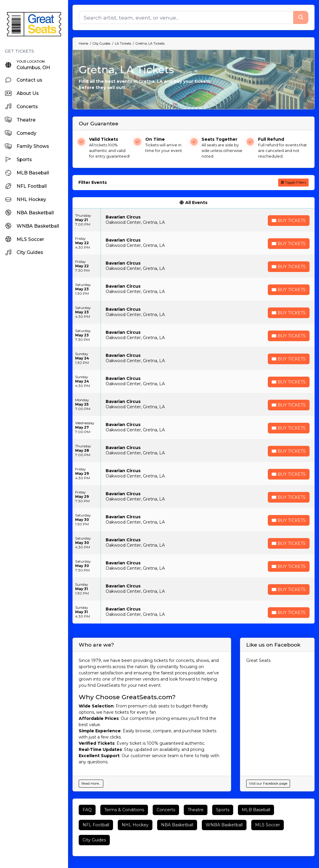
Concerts (166, 810)
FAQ (87, 810)
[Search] (186, 17)
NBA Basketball (177, 825)
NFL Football (96, 825)
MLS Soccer (268, 825)
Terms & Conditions (124, 810)
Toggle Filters (293, 182)
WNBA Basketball (224, 825)
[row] (194, 220)
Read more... (91, 783)
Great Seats (258, 660)
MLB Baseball (256, 810)
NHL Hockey (135, 825)
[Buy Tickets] (289, 221)
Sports (223, 810)
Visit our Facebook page (268, 783)
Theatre (196, 810)
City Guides (94, 840)
